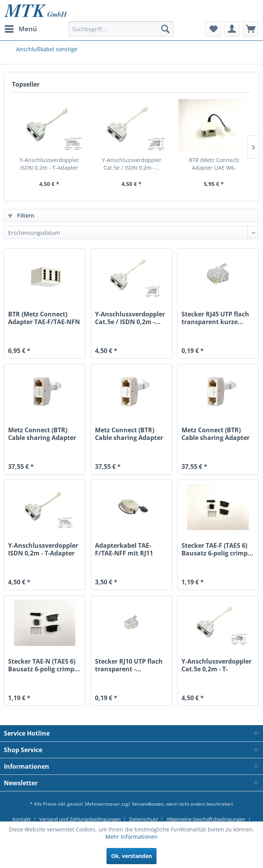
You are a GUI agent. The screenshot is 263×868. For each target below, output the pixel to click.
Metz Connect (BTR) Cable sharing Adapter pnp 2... (216, 434)
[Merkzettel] (213, 29)
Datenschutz (144, 819)
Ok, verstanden (131, 856)
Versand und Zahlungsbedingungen (80, 819)
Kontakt (22, 819)
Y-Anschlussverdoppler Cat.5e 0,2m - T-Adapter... (216, 665)
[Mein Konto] (232, 29)
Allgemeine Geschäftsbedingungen (206, 819)
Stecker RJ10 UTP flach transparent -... (129, 665)
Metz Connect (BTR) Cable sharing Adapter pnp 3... (129, 434)
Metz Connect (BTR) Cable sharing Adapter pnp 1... (42, 434)
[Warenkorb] (251, 29)
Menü (21, 28)
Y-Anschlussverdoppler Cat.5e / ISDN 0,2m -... (132, 164)
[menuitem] (20, 29)
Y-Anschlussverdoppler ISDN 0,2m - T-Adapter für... (49, 164)
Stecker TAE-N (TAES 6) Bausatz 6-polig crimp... (44, 665)
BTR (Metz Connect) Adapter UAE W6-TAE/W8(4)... (214, 164)
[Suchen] (165, 29)
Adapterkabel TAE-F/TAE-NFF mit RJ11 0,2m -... (124, 549)
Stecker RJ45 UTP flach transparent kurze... (215, 318)
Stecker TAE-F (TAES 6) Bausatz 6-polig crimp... (217, 549)
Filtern (21, 215)
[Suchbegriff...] (121, 29)
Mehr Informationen (131, 837)
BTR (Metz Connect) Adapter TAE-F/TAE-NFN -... (44, 318)
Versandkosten (148, 804)
